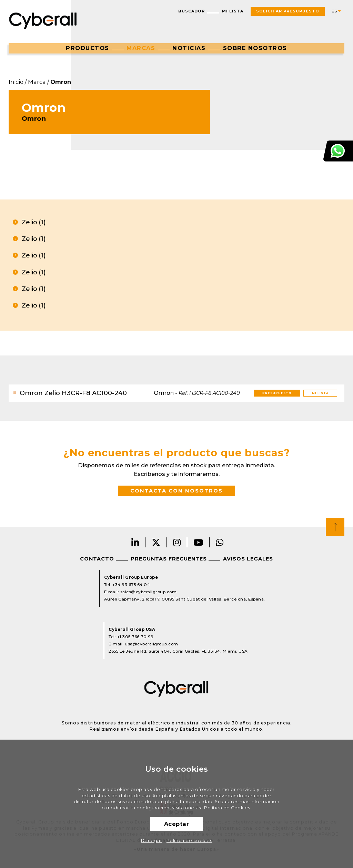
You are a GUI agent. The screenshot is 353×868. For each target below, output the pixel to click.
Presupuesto (277, 393)
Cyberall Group (43, 20)
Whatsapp (220, 542)
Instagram (177, 542)
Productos (88, 48)
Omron (61, 82)
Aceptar (177, 824)
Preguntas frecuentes (169, 559)
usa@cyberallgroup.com (152, 644)
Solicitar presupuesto (288, 11)
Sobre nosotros (255, 48)
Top (335, 527)
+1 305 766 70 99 (135, 637)
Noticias (189, 48)
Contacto (97, 559)
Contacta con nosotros (176, 491)
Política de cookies (189, 841)
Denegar (152, 841)
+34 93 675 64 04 (131, 585)
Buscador (191, 11)
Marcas (141, 48)
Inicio (16, 82)
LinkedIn (135, 542)
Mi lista (233, 11)
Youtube (198, 542)
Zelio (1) (34, 222)
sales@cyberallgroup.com (149, 592)
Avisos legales (248, 559)
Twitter (156, 542)
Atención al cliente (338, 151)
